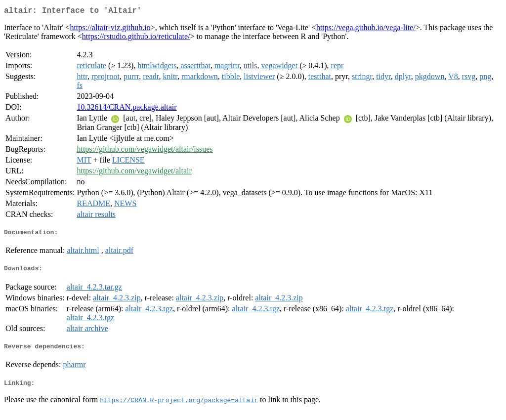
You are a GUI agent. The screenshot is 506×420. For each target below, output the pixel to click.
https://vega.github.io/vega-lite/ (366, 29)
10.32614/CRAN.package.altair (126, 109)
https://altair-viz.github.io (110, 29)
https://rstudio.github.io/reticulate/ (136, 38)
